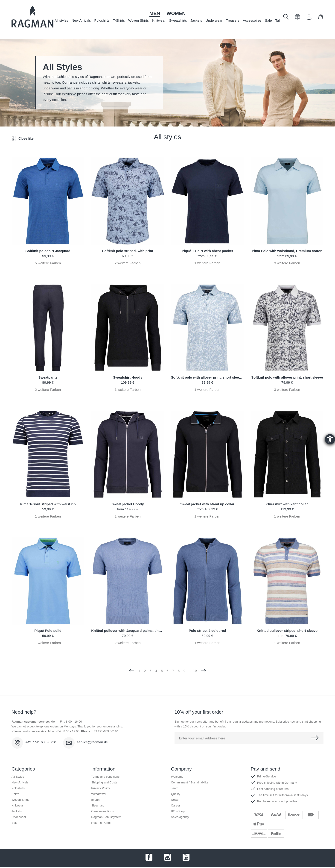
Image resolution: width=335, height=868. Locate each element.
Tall (278, 20)
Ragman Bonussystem (106, 817)
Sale (268, 20)
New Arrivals (81, 20)
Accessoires (252, 20)
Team (175, 788)
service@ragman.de (92, 742)
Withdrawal (99, 794)
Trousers (233, 20)
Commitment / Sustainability (190, 782)
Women (176, 13)
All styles (61, 20)
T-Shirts (119, 20)
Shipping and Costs (104, 782)
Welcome (177, 777)
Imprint (96, 800)
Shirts (15, 794)
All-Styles (18, 777)
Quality (176, 794)
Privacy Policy (100, 788)
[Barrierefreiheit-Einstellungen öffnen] (330, 439)
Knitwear (159, 20)
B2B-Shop (178, 811)
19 (195, 671)
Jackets (196, 20)
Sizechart (97, 805)
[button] (298, 18)
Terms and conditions (105, 777)
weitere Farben (48, 263)
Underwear (214, 20)
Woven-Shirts (20, 800)
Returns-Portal (101, 823)
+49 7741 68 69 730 (41, 742)
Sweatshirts (178, 20)
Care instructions (102, 811)
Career (176, 805)
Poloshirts (102, 20)
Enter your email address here (202, 738)
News (175, 800)
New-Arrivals (20, 782)
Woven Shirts (138, 20)
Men (155, 13)
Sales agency (180, 817)
